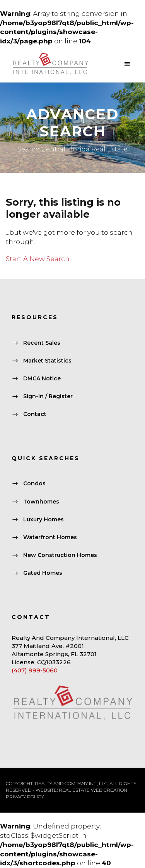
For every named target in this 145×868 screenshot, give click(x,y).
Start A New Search (38, 259)
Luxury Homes (43, 519)
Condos (34, 484)
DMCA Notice (42, 378)
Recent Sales (42, 343)
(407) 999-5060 (35, 670)
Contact (35, 414)
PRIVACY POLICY (25, 797)
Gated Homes (43, 573)
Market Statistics (47, 361)
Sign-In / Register (48, 397)
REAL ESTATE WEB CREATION (93, 790)
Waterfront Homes (50, 537)
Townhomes (41, 502)
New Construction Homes (60, 555)
